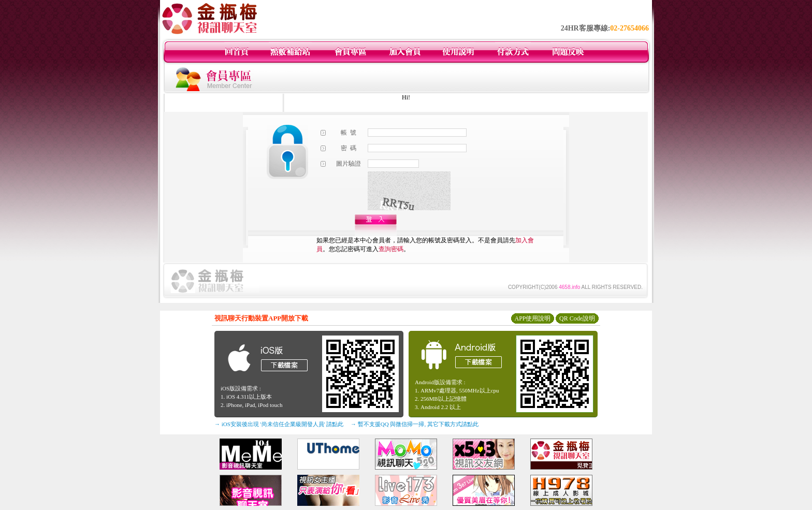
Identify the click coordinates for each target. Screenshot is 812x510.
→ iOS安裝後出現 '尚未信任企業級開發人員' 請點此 (279, 424)
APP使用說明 (532, 318)
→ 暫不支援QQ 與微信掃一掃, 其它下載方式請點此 (415, 424)
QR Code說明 (577, 318)
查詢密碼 (391, 249)
